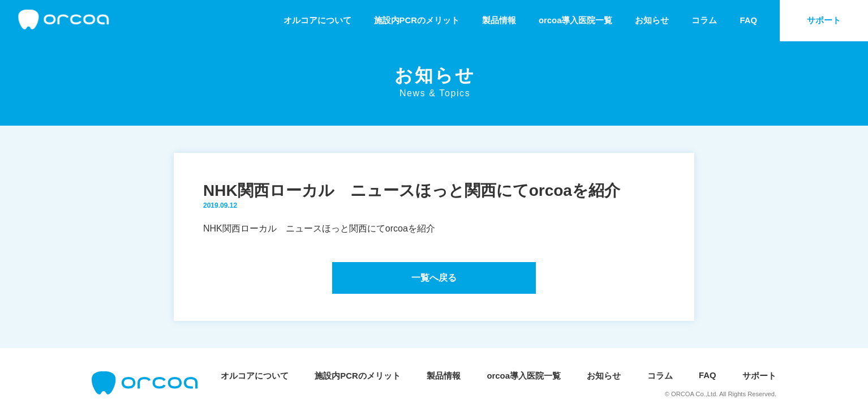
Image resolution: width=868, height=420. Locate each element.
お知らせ (652, 21)
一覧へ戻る (434, 278)
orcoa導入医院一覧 (576, 21)
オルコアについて (317, 21)
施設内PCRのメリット (417, 21)
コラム (704, 21)
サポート (824, 20)
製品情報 (499, 21)
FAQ (748, 21)
